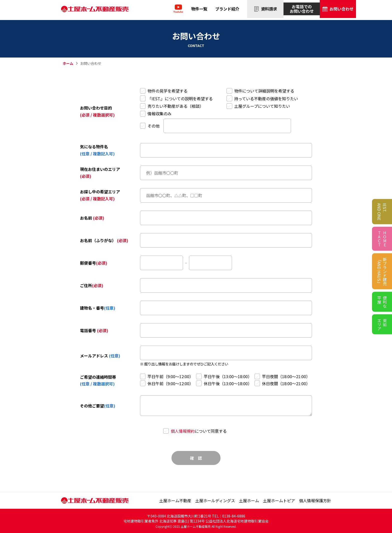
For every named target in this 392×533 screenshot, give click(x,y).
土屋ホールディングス (215, 500)
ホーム (68, 63)
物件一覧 (199, 10)
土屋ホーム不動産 (175, 500)
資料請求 (265, 10)
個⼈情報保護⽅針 (315, 500)
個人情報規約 (183, 431)
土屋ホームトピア (279, 500)
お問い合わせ (338, 10)
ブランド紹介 (227, 10)
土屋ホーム (249, 500)
